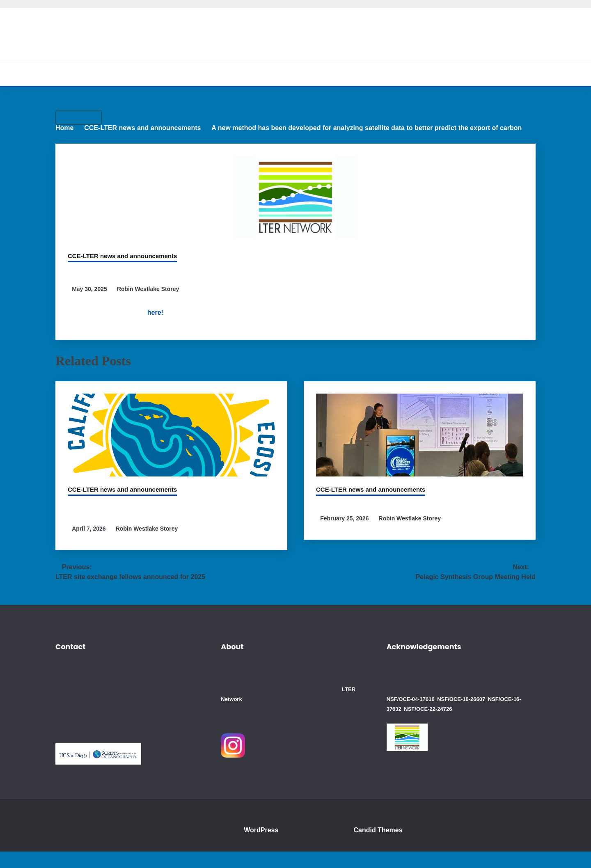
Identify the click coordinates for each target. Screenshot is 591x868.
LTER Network (275, 715)
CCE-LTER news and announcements (118, 257)
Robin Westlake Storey (151, 304)
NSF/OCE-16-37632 (507, 715)
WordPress (263, 846)
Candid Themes (383, 846)
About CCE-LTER (197, 74)
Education (367, 74)
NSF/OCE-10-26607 (459, 715)
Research (253, 74)
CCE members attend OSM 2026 (375, 519)
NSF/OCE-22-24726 (410, 725)
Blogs (406, 74)
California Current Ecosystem (295, 31)
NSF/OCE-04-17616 (410, 715)
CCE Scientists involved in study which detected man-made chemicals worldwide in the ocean (166, 524)
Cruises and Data (309, 74)
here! (194, 327)
